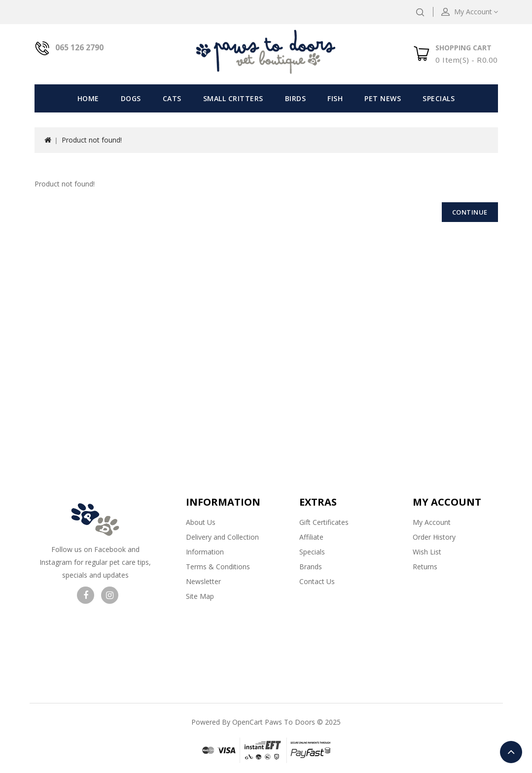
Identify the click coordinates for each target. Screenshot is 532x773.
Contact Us (317, 581)
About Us (201, 522)
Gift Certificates (324, 522)
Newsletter (203, 581)
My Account (432, 522)
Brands (311, 567)
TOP (511, 752)
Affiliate (311, 537)
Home (88, 98)
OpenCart (248, 722)
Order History (434, 537)
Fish (335, 98)
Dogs (131, 98)
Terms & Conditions (218, 567)
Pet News (383, 98)
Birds (296, 98)
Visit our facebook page (86, 595)
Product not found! (92, 140)
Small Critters (233, 98)
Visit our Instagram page (110, 595)
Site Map (200, 596)
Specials (439, 98)
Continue (470, 212)
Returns (425, 567)
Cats (172, 98)
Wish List (427, 552)
